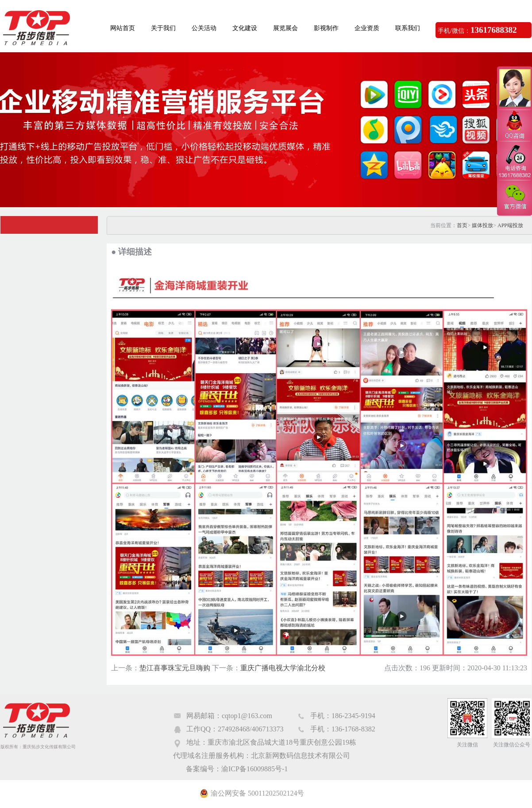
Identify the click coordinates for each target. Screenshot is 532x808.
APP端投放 (510, 225)
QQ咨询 (514, 126)
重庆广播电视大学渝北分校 (283, 668)
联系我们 (408, 28)
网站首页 (123, 28)
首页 (462, 225)
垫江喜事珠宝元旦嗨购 (175, 668)
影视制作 (326, 28)
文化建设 (245, 28)
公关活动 (204, 28)
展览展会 (285, 28)
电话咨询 (514, 161)
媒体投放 (482, 225)
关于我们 (163, 28)
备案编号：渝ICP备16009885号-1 (237, 769)
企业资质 (367, 28)
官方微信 (514, 197)
